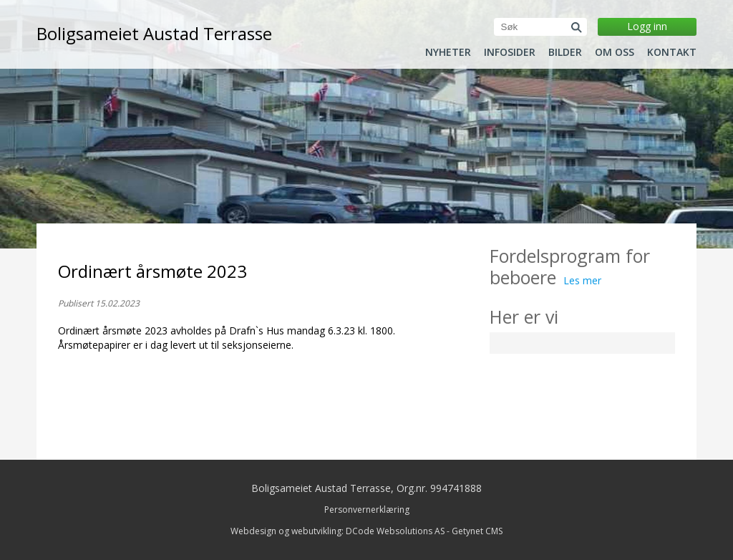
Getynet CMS (477, 531)
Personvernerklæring (367, 510)
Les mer (582, 280)
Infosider (510, 52)
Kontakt (672, 52)
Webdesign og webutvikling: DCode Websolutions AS (338, 531)
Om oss (615, 52)
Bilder (565, 52)
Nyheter (448, 52)
